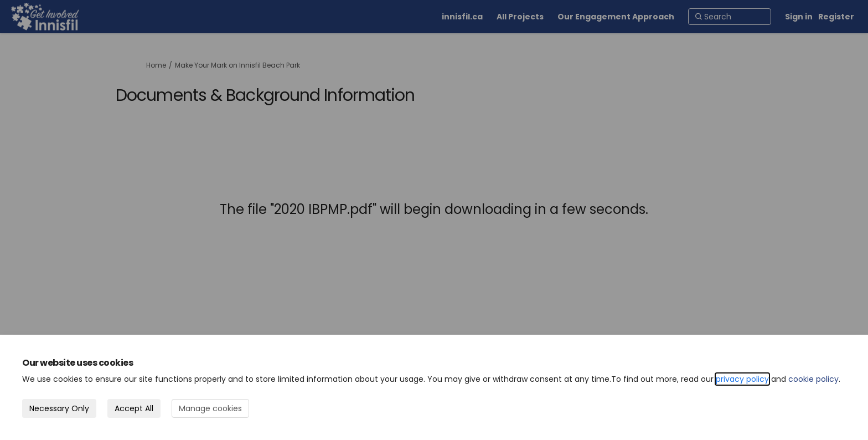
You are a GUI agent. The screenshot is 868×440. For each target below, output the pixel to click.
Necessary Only (59, 408)
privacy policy (742, 379)
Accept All (134, 408)
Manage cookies (210, 408)
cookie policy (813, 379)
